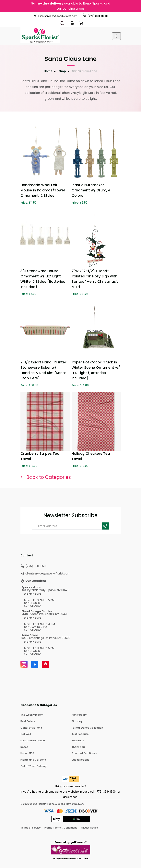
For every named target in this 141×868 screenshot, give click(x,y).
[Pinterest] (46, 664)
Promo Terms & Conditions (61, 826)
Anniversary (79, 715)
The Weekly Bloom (32, 715)
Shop (62, 71)
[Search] (62, 23)
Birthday (77, 721)
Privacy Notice (89, 826)
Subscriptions (80, 759)
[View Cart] (81, 24)
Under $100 (27, 752)
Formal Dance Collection (87, 727)
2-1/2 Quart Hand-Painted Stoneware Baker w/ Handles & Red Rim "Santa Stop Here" (44, 370)
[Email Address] (71, 526)
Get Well (26, 734)
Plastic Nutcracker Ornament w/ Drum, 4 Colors (91, 190)
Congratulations (31, 727)
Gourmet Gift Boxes (84, 752)
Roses (24, 746)
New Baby (77, 740)
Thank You (78, 746)
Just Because (80, 734)
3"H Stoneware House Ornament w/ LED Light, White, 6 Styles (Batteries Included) (43, 279)
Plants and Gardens (32, 759)
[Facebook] (35, 664)
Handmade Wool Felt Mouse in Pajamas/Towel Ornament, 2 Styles (43, 190)
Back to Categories (46, 477)
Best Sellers (28, 721)
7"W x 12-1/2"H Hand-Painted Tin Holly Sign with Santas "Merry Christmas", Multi (95, 279)
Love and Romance (32, 740)
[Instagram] (24, 664)
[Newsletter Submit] (105, 526)
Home (48, 71)
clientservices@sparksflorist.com (56, 16)
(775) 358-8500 (95, 16)
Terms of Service (31, 826)
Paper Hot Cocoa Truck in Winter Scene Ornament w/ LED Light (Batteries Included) (96, 370)
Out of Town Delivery (33, 765)
